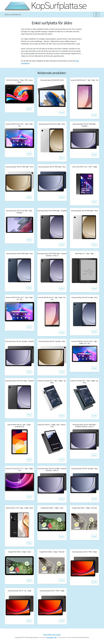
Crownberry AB (51, 637)
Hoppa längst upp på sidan (52, 635)
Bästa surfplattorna (13, 14)
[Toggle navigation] (96, 14)
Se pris (29, 109)
